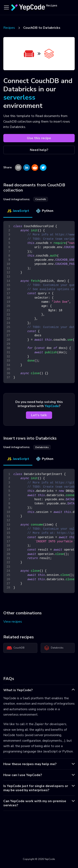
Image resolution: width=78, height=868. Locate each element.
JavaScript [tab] (18, 211)
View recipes (13, 622)
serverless (19, 97)
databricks (42, 447)
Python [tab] (44, 211)
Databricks (54, 648)
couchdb (41, 199)
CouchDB (16, 648)
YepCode (52, 406)
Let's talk (39, 415)
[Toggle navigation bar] (6, 7)
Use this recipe (39, 138)
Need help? (39, 150)
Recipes (9, 28)
